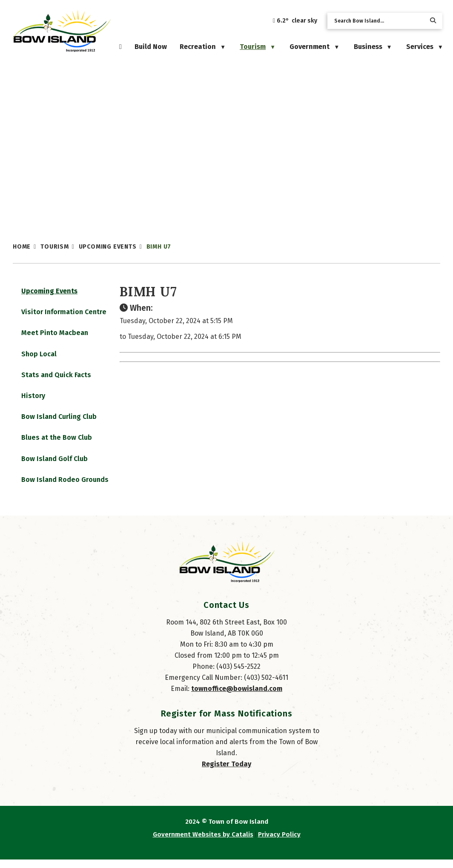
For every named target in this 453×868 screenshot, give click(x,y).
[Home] (120, 47)
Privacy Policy (279, 843)
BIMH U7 (159, 247)
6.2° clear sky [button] (297, 21)
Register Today (226, 772)
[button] (433, 21)
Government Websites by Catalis (203, 843)
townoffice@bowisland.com (237, 697)
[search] (378, 21)
